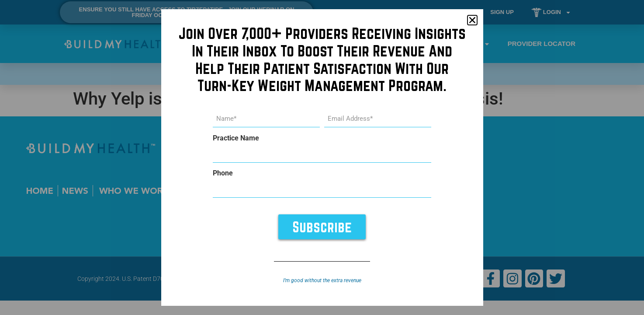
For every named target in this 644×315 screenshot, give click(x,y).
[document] (322, 157)
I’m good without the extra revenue (322, 280)
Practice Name (236, 138)
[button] (472, 20)
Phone (223, 173)
